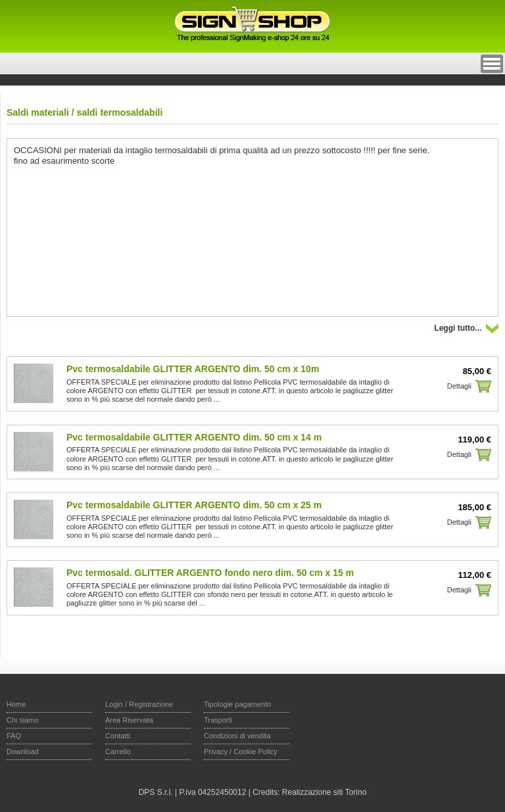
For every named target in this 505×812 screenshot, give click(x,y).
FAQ (14, 736)
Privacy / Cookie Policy (241, 752)
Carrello (118, 752)
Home (16, 704)
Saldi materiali (38, 112)
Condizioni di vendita (237, 736)
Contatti (118, 736)
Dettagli (459, 386)
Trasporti (218, 720)
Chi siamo (23, 720)
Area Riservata (129, 720)
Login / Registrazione (139, 704)
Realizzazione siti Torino (325, 792)
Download (23, 752)
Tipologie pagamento (237, 704)
